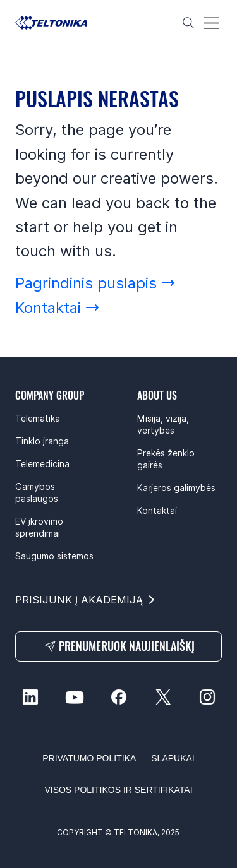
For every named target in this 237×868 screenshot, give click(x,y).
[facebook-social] (119, 697)
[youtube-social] (75, 697)
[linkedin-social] (30, 697)
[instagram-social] (207, 697)
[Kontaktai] (58, 308)
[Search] (188, 23)
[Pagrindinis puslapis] (95, 283)
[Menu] (212, 23)
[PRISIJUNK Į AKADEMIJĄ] (86, 600)
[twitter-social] (163, 697)
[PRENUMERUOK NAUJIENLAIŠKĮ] (118, 646)
